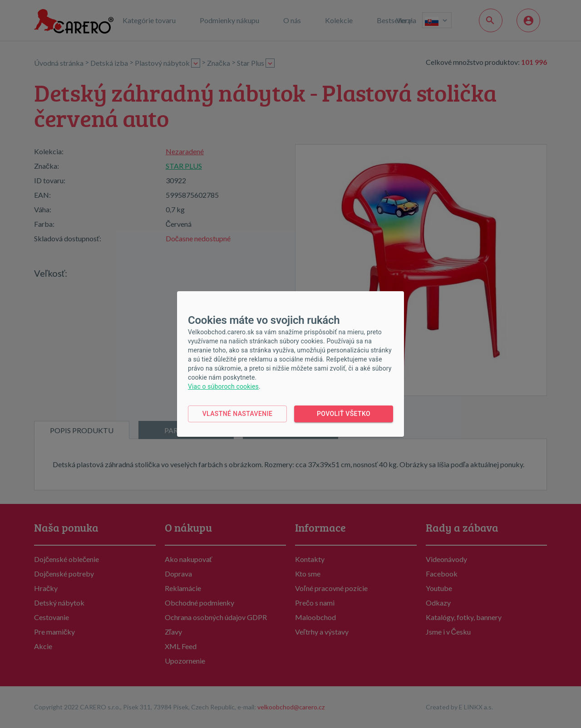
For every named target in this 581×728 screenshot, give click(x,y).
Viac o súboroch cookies (223, 386)
